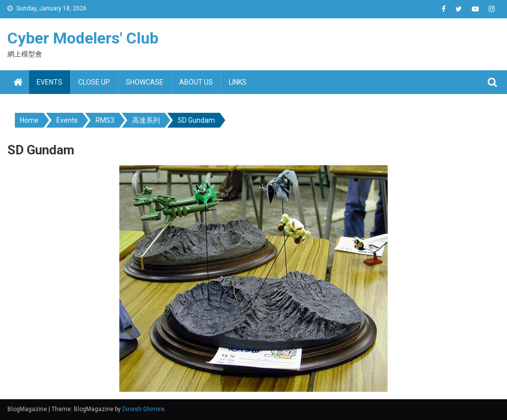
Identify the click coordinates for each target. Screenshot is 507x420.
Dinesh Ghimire (143, 409)
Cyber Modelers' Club (83, 38)
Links (238, 82)
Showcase (145, 82)
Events (50, 82)
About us (196, 82)
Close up (94, 82)
